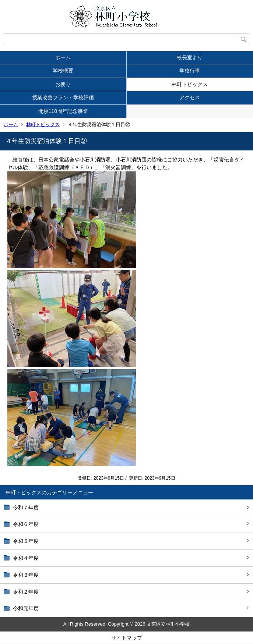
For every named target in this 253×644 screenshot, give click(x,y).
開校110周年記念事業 (63, 111)
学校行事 (190, 71)
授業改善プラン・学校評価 (63, 97)
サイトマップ (127, 638)
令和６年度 (26, 524)
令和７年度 (26, 508)
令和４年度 (26, 558)
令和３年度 (26, 575)
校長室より (190, 57)
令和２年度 (26, 592)
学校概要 (63, 71)
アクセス (190, 97)
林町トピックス (190, 84)
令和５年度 (26, 541)
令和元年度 (26, 608)
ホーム (63, 57)
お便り (63, 84)
